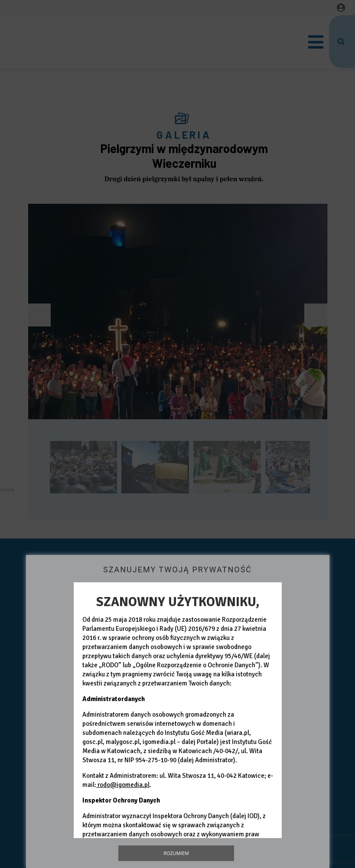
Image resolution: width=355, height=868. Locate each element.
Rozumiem (176, 853)
